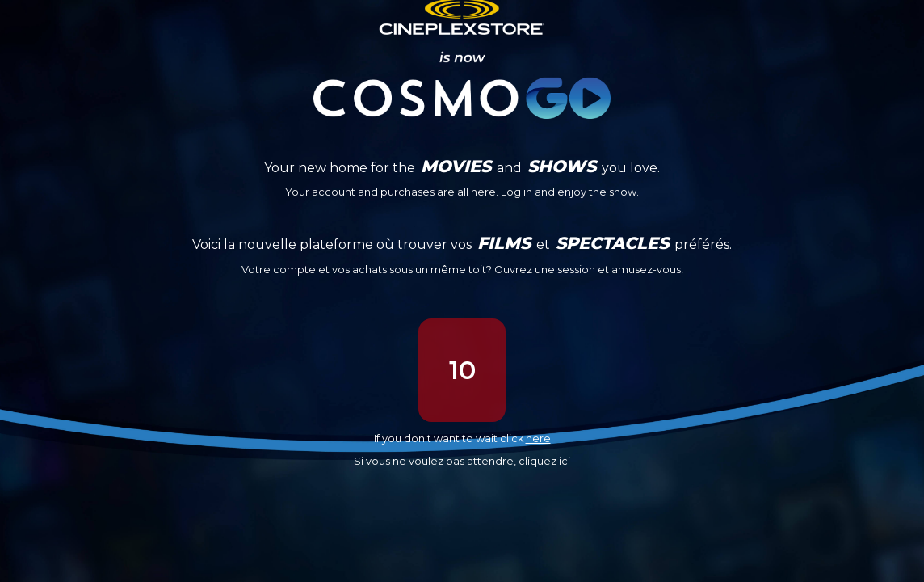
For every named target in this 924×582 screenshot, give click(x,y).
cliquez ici (544, 461)
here (538, 439)
